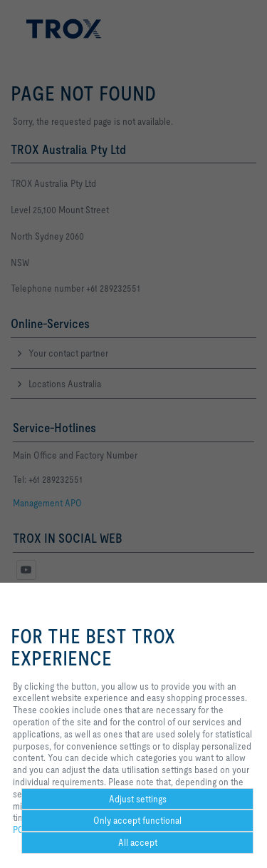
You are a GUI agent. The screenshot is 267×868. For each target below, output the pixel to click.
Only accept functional (137, 820)
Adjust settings (138, 799)
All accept (138, 842)
